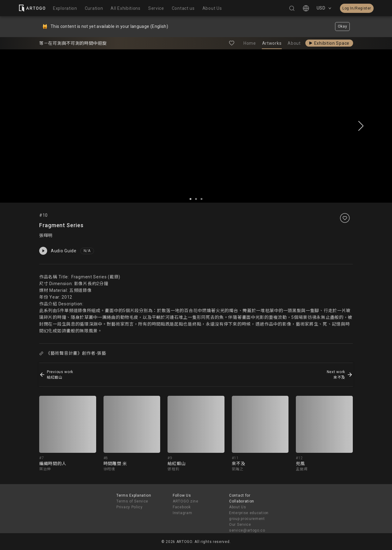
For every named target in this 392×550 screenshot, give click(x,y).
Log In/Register (357, 8)
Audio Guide (58, 251)
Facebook (182, 507)
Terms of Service (132, 501)
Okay (343, 26)
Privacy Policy (130, 507)
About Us (238, 507)
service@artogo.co (247, 530)
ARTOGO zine (186, 501)
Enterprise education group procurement (249, 516)
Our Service (240, 525)
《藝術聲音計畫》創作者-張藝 (73, 353)
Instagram (182, 513)
